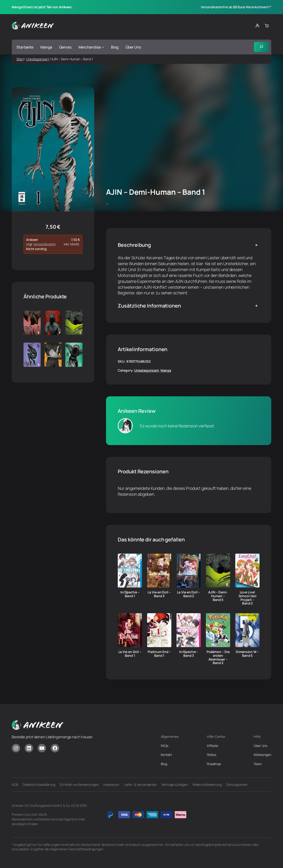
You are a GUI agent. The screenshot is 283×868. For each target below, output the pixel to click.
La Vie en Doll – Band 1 (130, 654)
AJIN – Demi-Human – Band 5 (218, 596)
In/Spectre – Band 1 (130, 594)
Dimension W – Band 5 (247, 654)
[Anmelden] (257, 26)
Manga (166, 371)
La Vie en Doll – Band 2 (189, 594)
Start (20, 59)
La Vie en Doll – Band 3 (159, 594)
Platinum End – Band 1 (159, 654)
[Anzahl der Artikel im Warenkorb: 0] (267, 26)
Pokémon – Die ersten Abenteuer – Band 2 (218, 657)
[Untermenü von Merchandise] (103, 47)
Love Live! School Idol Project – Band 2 (248, 598)
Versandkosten (45, 244)
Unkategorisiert (37, 59)
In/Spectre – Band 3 (189, 654)
